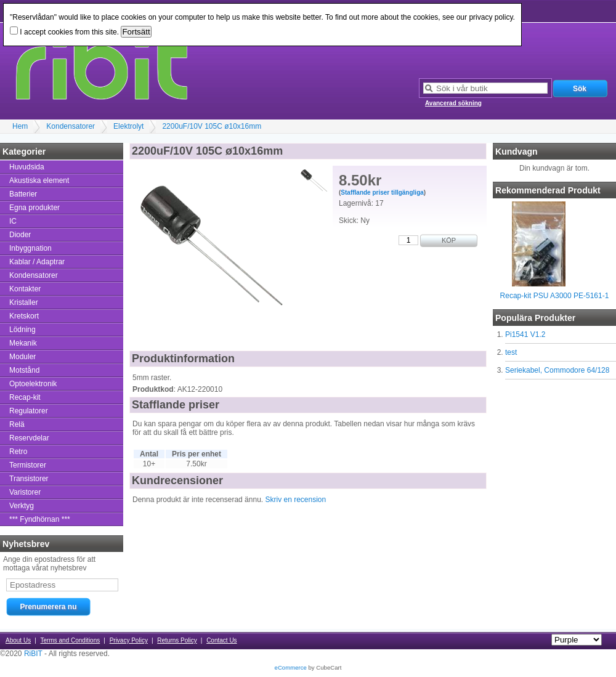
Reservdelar (29, 438)
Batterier (23, 194)
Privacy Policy (129, 640)
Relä (17, 424)
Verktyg (22, 506)
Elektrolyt (128, 126)
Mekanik (23, 343)
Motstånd (24, 370)
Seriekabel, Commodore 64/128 (557, 370)
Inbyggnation (30, 248)
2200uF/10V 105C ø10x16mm (212, 126)
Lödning (22, 330)
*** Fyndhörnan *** (40, 519)
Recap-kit (25, 397)
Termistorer (28, 465)
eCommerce (291, 667)
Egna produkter (34, 208)
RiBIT (33, 654)
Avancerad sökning (453, 103)
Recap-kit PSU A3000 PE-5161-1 (555, 296)
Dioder (20, 235)
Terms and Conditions (71, 640)
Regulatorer (29, 411)
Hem (20, 126)
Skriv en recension (295, 500)
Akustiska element (39, 180)
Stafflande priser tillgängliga (382, 193)
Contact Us (221, 640)
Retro (18, 452)
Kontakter (25, 289)
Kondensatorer (71, 126)
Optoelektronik (33, 384)
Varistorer (25, 492)
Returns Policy (177, 640)
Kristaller (24, 302)
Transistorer (29, 479)
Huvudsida (27, 167)
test (511, 352)
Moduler (22, 357)
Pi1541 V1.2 (525, 334)
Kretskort (24, 316)
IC (13, 221)
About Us (18, 640)
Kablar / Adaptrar (37, 262)
